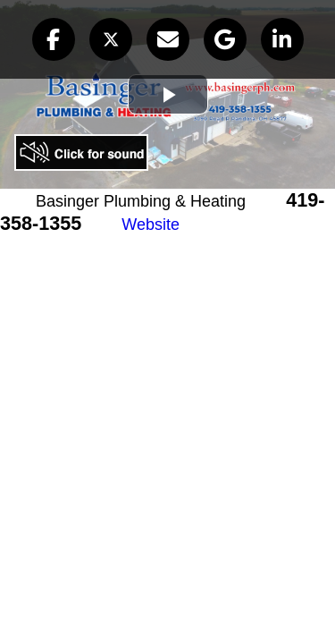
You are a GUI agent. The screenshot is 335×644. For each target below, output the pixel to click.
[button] (54, 39)
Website (151, 225)
